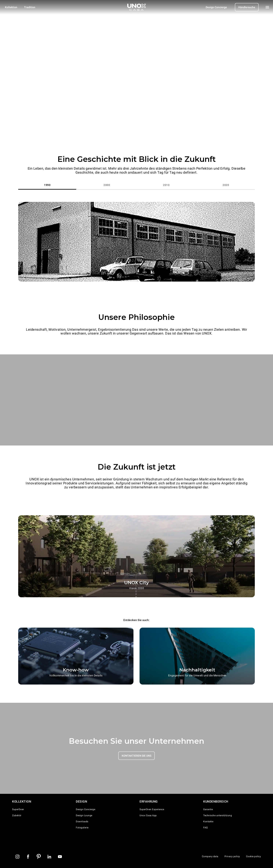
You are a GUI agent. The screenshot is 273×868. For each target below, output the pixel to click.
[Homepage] (136, 7)
